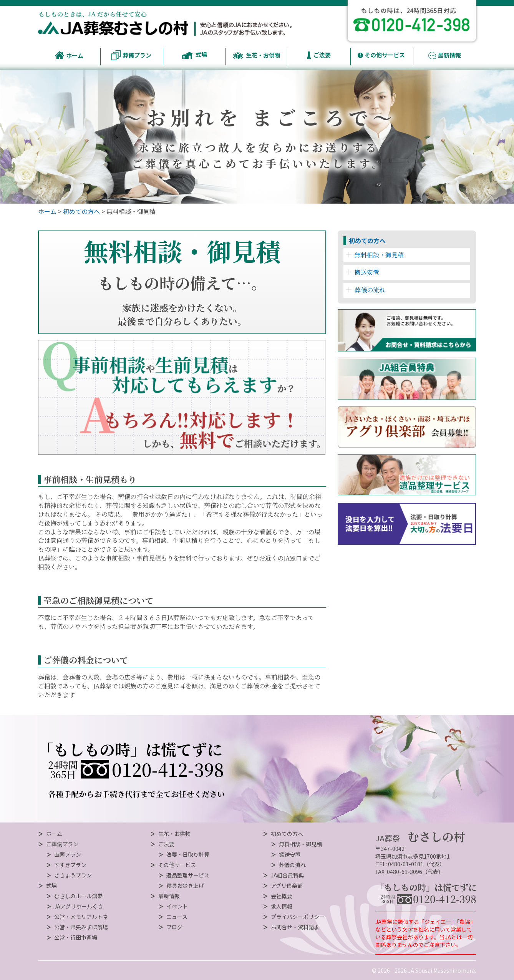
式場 (51, 885)
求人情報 (282, 906)
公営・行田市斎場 (76, 937)
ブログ (174, 927)
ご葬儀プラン (62, 844)
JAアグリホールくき (79, 906)
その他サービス (177, 865)
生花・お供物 (174, 834)
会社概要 (282, 896)
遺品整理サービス (188, 875)
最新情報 (169, 896)
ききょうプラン (73, 875)
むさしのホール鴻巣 (78, 896)
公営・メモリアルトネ (81, 917)
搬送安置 (363, 272)
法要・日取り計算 (188, 854)
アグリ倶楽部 (287, 885)
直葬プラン (68, 854)
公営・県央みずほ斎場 (81, 927)
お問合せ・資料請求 (295, 927)
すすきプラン (70, 865)
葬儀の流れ (366, 290)
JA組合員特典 (287, 875)
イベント (177, 906)
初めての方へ (81, 211)
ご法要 (166, 844)
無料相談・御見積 (375, 255)
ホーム (47, 211)
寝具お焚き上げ (185, 885)
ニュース (177, 917)
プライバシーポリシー (298, 917)
